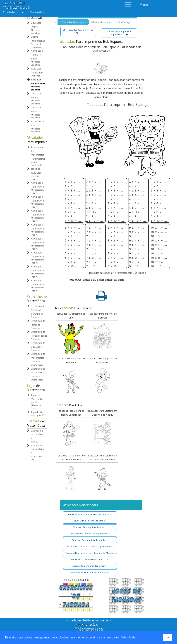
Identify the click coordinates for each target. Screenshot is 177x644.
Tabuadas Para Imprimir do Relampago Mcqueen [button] (90, 546)
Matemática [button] (38, 12)
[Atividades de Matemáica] (88, 624)
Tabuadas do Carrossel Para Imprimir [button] (90, 559)
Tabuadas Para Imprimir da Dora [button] (90, 527)
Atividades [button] (10, 12)
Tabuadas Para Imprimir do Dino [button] (78, 31)
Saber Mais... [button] (129, 637)
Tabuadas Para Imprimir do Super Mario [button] (119, 33)
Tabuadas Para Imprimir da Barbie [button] (90, 521)
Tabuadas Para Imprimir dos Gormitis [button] (90, 572)
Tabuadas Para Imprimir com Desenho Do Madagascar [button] (93, 553)
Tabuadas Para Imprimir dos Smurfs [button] (90, 566)
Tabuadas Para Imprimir (74, 22)
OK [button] (168, 638)
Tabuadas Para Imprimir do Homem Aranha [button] (90, 514)
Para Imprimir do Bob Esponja (90, 41)
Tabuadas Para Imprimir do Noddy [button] (90, 540)
